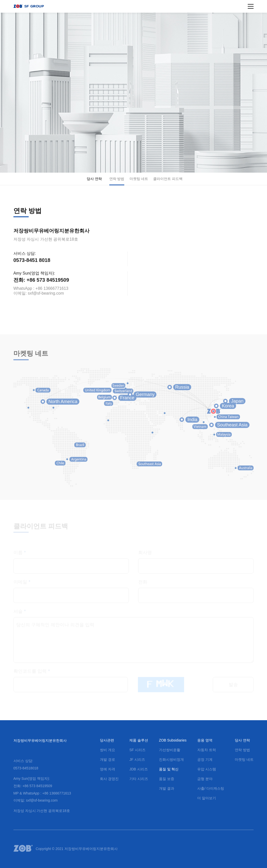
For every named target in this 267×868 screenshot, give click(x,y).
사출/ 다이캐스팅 (211, 788)
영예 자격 (108, 769)
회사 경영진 (109, 779)
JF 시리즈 (137, 759)
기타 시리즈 (139, 779)
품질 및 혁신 (169, 769)
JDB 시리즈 (138, 769)
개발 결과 (167, 788)
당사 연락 (94, 179)
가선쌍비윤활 (170, 750)
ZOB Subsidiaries (173, 740)
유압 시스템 (207, 769)
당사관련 (107, 740)
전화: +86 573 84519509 (41, 283)
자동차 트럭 (207, 750)
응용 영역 (205, 740)
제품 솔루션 (139, 740)
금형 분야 (205, 779)
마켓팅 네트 (139, 179)
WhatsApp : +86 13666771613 (41, 291)
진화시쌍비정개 (171, 759)
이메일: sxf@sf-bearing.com (39, 296)
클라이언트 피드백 (168, 179)
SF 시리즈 (137, 750)
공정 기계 (205, 759)
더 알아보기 (207, 798)
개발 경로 (108, 759)
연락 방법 (117, 179)
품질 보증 (167, 779)
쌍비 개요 (108, 750)
